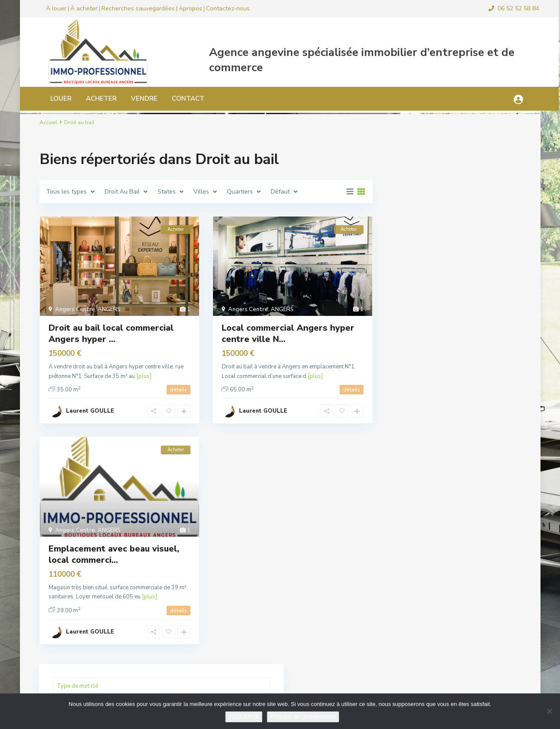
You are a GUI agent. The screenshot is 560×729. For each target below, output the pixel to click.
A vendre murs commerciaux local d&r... (477, 574)
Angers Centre (75, 309)
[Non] (549, 711)
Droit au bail (416, 290)
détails (178, 390)
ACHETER (92, 99)
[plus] (144, 376)
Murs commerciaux (425, 368)
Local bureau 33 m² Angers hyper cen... (478, 532)
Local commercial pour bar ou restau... (475, 489)
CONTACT (179, 99)
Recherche (453, 197)
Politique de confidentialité (303, 717)
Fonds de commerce (427, 309)
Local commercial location (435, 329)
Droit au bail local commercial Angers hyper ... (111, 333)
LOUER (52, 99)
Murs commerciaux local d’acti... (477, 612)
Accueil (48, 122)
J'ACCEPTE (244, 717)
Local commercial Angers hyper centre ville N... (288, 333)
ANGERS (109, 309)
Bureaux (411, 270)
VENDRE (135, 99)
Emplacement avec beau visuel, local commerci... (114, 554)
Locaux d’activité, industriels (439, 348)
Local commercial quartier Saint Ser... (475, 453)
